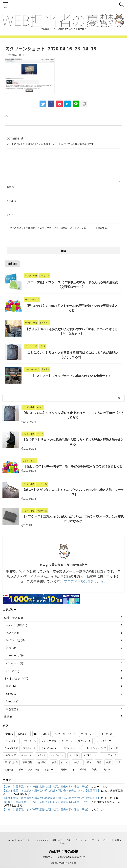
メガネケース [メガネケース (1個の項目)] (90, 755)
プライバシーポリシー (101, 840)
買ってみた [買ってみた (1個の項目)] (34, 770)
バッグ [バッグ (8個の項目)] (114, 748)
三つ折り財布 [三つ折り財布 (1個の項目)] (11, 762)
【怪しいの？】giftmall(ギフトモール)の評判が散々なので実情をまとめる (73, 466)
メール (12, 201)
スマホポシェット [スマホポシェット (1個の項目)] (72, 748)
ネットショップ (41, 840)
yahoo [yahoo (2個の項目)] (46, 734)
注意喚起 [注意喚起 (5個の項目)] (9, 770)
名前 (10, 187)
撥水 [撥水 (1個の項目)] (89, 762)
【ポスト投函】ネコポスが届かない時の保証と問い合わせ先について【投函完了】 (51, 791)
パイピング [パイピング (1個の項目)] (10, 755)
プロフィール (81, 840)
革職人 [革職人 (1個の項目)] (95, 770)
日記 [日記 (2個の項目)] (99, 762)
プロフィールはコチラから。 (85, 581)
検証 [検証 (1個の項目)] (108, 762)
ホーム (11, 840)
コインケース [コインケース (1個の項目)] (84, 741)
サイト (10, 214)
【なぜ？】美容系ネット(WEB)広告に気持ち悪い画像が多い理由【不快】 (46, 787)
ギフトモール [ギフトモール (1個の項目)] (29, 741)
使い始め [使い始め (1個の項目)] (42, 762)
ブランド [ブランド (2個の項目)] (41, 755)
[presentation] (32, 237)
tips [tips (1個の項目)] (36, 734)
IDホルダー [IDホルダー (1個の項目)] (23, 734)
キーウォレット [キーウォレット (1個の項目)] (89, 734)
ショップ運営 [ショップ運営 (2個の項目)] (11, 748)
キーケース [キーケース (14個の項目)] (107, 734)
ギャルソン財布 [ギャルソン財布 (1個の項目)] (49, 741)
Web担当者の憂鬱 (63, 852)
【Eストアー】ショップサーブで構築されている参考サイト (71, 376)
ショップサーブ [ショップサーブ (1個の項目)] (104, 741)
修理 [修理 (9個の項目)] (54, 762)
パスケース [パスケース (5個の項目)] (26, 755)
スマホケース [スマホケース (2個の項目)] (29, 748)
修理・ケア (57, 840)
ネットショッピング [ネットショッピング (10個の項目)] (96, 748)
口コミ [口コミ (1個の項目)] (64, 762)
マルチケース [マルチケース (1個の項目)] (57, 755)
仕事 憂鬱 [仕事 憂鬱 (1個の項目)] (28, 762)
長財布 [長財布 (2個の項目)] (64, 770)
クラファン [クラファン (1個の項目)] (67, 741)
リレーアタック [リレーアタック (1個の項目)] (109, 755)
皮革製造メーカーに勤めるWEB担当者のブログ (63, 857)
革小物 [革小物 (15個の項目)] (83, 770)
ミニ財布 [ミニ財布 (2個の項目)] (74, 755)
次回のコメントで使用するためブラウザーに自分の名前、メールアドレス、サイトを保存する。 (59, 228)
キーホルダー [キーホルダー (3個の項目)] (11, 741)
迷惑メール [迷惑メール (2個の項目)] (50, 770)
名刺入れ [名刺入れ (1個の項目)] (77, 762)
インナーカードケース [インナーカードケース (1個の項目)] (65, 734)
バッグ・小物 (24, 840)
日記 (68, 840)
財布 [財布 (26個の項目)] (21, 770)
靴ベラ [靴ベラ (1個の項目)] (107, 770)
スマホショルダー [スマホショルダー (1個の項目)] (50, 748)
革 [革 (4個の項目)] (74, 770)
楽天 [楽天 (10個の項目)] (118, 762)
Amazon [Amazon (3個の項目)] (9, 734)
